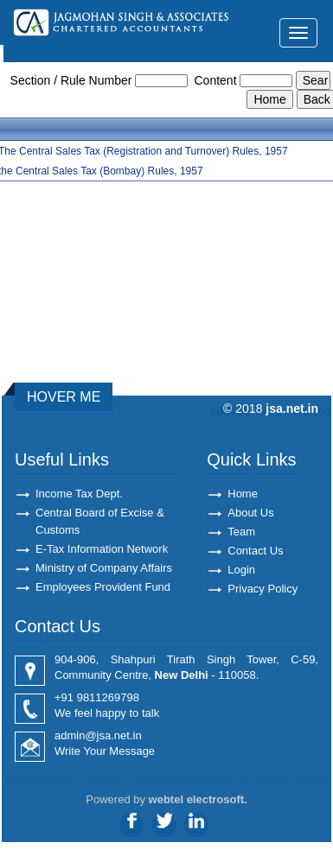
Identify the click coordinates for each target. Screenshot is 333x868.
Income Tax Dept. (79, 494)
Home (243, 494)
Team (241, 532)
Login (241, 570)
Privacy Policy (263, 589)
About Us (250, 513)
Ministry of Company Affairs (104, 568)
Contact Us (255, 551)
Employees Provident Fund (103, 587)
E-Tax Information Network (102, 549)
